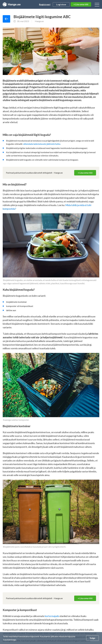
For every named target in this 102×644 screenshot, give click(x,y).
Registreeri (45, 4)
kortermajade (52, 616)
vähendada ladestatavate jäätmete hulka (42, 144)
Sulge (93, 638)
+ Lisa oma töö (81, 4)
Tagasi (6, 19)
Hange (12, 4)
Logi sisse (61, 4)
